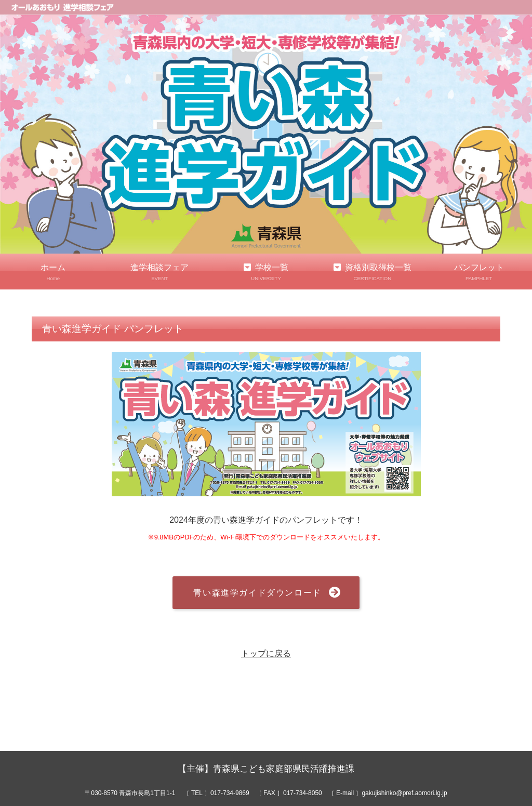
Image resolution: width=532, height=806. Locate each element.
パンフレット (479, 273)
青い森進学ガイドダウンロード (257, 593)
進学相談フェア (160, 273)
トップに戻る (266, 653)
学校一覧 (266, 273)
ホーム (53, 273)
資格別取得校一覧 (372, 273)
